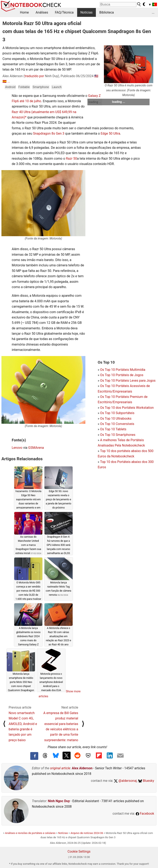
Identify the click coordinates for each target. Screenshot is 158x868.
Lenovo (17, 448)
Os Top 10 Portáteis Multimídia (123, 370)
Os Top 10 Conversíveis (117, 424)
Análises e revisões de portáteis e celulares (30, 833)
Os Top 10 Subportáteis (117, 413)
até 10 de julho (30, 101)
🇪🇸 (5, 81)
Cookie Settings (79, 851)
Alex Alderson (82, 768)
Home (24, 12)
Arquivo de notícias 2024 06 (87, 833)
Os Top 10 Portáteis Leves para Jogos (128, 381)
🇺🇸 (96, 76)
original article (60, 768)
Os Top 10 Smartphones (118, 435)
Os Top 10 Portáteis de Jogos (122, 375)
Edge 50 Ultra (110, 133)
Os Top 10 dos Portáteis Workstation (127, 408)
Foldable (24, 87)
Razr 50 (71, 159)
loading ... (95, 102)
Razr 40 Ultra (21, 112)
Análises (42, 12)
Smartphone (41, 87)
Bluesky (146, 781)
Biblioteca (107, 12)
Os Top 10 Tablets (113, 429)
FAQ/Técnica (64, 12)
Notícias (87, 12)
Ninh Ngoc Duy (59, 801)
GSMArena (36, 448)
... (153, 12)
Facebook (145, 814)
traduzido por (34, 76)
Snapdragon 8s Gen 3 (49, 133)
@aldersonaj (125, 781)
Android (10, 87)
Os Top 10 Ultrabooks (116, 419)
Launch (57, 87)
